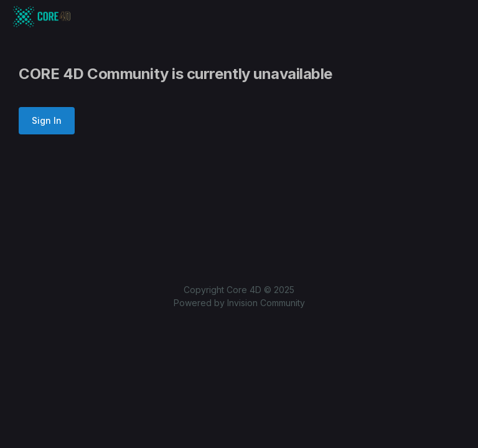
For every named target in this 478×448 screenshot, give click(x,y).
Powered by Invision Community (239, 303)
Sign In (47, 120)
